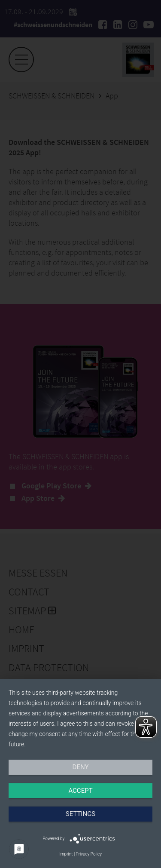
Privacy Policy (89, 854)
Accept (80, 791)
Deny (81, 767)
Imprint (66, 854)
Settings (81, 814)
